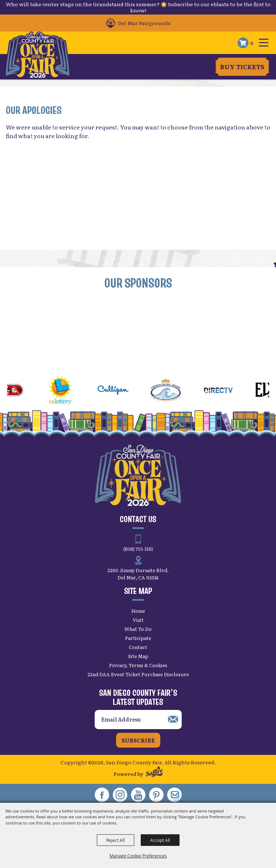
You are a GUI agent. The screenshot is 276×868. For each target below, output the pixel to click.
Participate (138, 638)
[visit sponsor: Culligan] (118, 391)
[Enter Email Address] (138, 720)
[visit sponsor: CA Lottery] (66, 391)
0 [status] (252, 43)
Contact (138, 647)
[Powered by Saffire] (154, 772)
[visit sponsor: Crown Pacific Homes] (171, 391)
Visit (138, 620)
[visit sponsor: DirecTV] (224, 391)
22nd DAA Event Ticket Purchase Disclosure (138, 674)
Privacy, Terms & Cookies (138, 665)
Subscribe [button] (138, 740)
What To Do (138, 629)
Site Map (138, 656)
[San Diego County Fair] (38, 55)
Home (138, 611)
